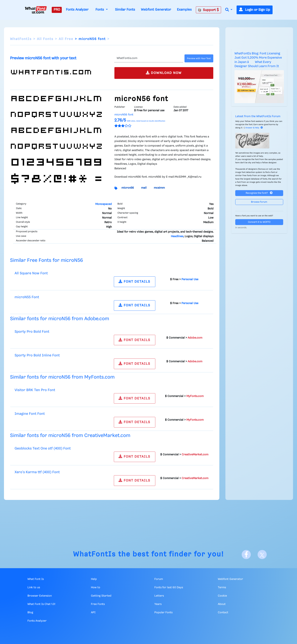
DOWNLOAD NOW (164, 73)
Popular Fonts (163, 613)
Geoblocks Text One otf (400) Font (43, 448)
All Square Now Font (31, 273)
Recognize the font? (259, 193)
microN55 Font (27, 297)
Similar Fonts (125, 10)
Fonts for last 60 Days (169, 588)
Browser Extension (40, 596)
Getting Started (101, 596)
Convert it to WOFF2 (259, 222)
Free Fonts (98, 604)
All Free (66, 39)
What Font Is (36, 579)
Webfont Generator (156, 10)
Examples (184, 10)
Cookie (222, 596)
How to (96, 588)
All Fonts (45, 39)
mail (144, 188)
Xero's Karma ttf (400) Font (37, 472)
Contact (223, 613)
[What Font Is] (36, 10)
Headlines (177, 236)
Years (158, 604)
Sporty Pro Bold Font (32, 332)
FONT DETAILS (134, 281)
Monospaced (104, 204)
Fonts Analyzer (77, 10)
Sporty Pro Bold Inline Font (37, 355)
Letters (159, 596)
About (222, 604)
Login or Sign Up (255, 10)
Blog (30, 613)
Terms (222, 588)
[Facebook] (246, 555)
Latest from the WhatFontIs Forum (258, 116)
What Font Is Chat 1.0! (41, 604)
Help (94, 579)
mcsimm (159, 188)
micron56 (128, 188)
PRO (57, 10)
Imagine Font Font (30, 414)
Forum (159, 579)
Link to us (34, 588)
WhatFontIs (21, 39)
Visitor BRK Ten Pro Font (35, 390)
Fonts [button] (100, 10)
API (93, 613)
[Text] (149, 58)
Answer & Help (254, 128)
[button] (229, 10)
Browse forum (259, 202)
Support (208, 10)
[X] (262, 555)
